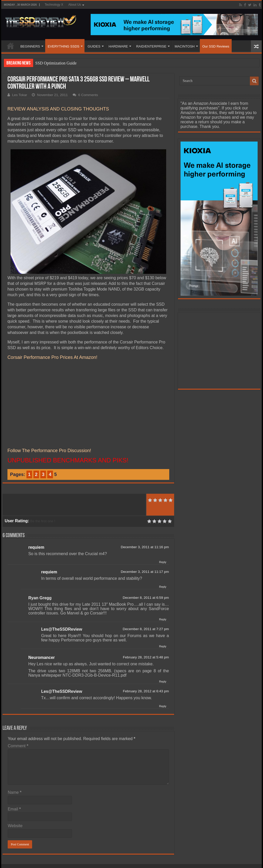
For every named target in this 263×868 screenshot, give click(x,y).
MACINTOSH (185, 46)
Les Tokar (20, 95)
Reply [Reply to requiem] (163, 562)
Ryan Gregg (40, 598)
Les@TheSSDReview (62, 629)
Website (15, 826)
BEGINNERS (30, 46)
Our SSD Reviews (216, 46)
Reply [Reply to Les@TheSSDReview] (163, 646)
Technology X (54, 5)
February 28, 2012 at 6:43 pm (146, 691)
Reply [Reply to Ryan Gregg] (163, 619)
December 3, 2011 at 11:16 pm (145, 547)
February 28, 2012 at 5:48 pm (146, 657)
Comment (18, 746)
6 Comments (88, 95)
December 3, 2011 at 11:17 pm (145, 572)
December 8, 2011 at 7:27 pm (146, 629)
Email (14, 809)
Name (15, 792)
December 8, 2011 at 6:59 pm (146, 598)
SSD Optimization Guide (56, 63)
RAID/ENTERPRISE (151, 46)
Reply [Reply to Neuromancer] (163, 682)
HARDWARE (118, 46)
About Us (75, 5)
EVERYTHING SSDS (64, 46)
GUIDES (94, 46)
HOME (11, 46)
